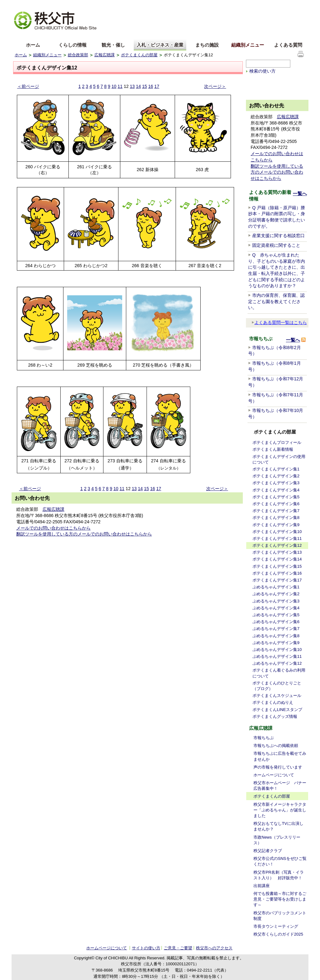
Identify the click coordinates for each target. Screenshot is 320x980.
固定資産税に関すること (276, 245)
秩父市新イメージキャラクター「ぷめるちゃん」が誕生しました (280, 810)
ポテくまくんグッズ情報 (275, 716)
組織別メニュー (248, 45)
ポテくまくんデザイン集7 (276, 511)
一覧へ (300, 193)
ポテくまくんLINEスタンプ (277, 710)
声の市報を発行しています (278, 767)
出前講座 (262, 886)
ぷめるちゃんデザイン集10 (277, 650)
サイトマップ (258, 4)
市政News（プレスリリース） (277, 840)
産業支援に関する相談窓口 (278, 236)
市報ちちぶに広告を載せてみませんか (280, 756)
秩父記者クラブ (268, 851)
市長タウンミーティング (276, 926)
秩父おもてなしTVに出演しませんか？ (278, 826)
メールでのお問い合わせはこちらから (53, 528)
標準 (113, 5)
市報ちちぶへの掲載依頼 (276, 746)
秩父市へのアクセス (214, 948)
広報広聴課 (105, 55)
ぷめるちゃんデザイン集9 (276, 643)
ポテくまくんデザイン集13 (277, 552)
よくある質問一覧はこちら (279, 322)
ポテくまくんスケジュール (277, 696)
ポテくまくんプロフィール (277, 442)
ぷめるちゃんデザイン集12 (277, 663)
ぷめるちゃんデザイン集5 (276, 615)
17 (157, 86)
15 (145, 86)
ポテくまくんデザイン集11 (277, 538)
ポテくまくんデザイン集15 (277, 566)
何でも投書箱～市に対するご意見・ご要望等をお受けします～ (280, 899)
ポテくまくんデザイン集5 (276, 497)
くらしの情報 (72, 45)
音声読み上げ (228, 5)
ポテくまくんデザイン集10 (277, 532)
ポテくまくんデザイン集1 (276, 469)
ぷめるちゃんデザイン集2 (276, 594)
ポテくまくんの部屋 (139, 55)
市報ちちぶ (264, 738)
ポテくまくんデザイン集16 (277, 573)
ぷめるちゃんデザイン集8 (276, 636)
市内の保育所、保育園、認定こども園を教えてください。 (276, 301)
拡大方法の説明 (64, 5)
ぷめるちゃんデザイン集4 (276, 608)
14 (138, 86)
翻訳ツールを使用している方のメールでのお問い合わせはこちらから (84, 534)
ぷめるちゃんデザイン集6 (276, 622)
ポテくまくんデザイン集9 (276, 525)
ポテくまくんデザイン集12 (277, 545)
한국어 (64, 36)
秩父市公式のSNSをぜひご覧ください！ (280, 861)
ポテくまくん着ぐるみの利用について (279, 673)
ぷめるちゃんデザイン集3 (276, 601)
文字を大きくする (30, 5)
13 (132, 86)
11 (120, 86)
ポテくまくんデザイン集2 (276, 476)
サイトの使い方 (290, 5)
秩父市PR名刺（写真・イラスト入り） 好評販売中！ (279, 875)
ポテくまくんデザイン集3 (276, 483)
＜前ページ (28, 86)
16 (151, 86)
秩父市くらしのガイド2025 (278, 934)
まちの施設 (207, 45)
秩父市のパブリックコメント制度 (280, 916)
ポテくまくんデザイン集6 (276, 504)
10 (114, 86)
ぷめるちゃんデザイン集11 (277, 656)
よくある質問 (288, 45)
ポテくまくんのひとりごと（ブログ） (277, 686)
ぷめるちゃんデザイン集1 (276, 587)
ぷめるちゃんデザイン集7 (276, 629)
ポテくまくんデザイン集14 (277, 559)
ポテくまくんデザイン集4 (276, 490)
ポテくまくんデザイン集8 (276, 518)
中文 (43, 36)
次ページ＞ (215, 86)
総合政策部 (78, 55)
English (22, 36)
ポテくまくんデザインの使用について (279, 459)
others (85, 36)
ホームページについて (274, 775)
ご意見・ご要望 (178, 948)
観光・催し (113, 45)
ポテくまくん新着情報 (273, 449)
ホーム (33, 45)
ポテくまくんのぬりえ (273, 702)
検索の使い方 (262, 71)
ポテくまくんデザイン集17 (277, 580)
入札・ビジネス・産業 (160, 45)
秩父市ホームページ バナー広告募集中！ (280, 786)
